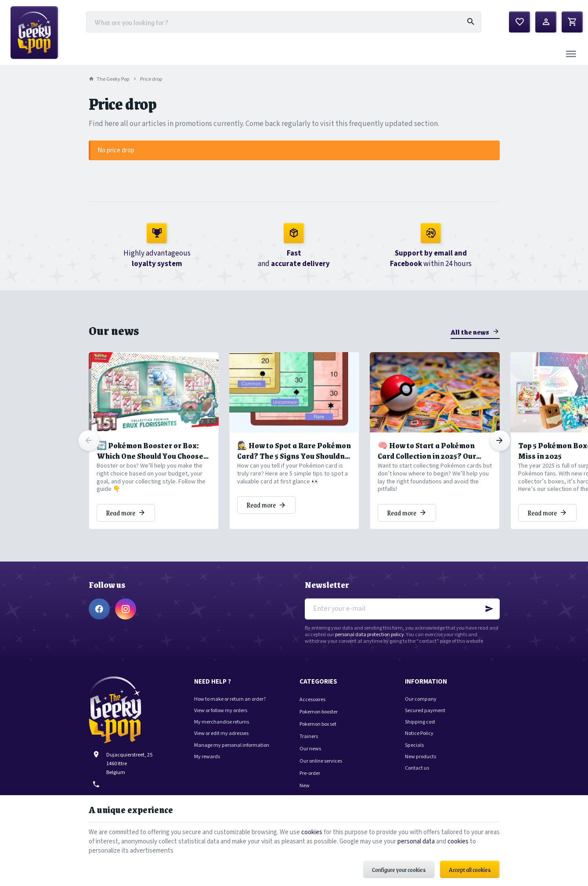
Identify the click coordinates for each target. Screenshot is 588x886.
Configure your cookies (399, 870)
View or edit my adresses (221, 733)
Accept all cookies (470, 870)
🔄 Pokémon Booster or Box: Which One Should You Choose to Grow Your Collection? (150, 451)
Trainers (309, 736)
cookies (312, 832)
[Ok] (489, 609)
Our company (421, 699)
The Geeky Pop (109, 79)
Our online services (321, 761)
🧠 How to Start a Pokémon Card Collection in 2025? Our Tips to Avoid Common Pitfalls (430, 451)
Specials (414, 745)
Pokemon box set (318, 724)
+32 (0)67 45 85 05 (126, 785)
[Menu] (571, 54)
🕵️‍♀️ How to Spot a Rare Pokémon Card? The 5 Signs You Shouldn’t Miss (294, 451)
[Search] (471, 22)
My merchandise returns (222, 722)
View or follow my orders (221, 710)
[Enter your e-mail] (402, 609)
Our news (114, 330)
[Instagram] (126, 609)
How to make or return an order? (230, 699)
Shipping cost (420, 722)
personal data (416, 841)
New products (420, 756)
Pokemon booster (319, 712)
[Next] (500, 441)
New (305, 785)
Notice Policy (419, 733)
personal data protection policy (370, 635)
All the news (470, 332)
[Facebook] (99, 609)
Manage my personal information (232, 745)
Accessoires (312, 699)
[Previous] (89, 441)
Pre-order (310, 773)
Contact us (417, 768)
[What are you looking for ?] (284, 22)
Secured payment (425, 710)
